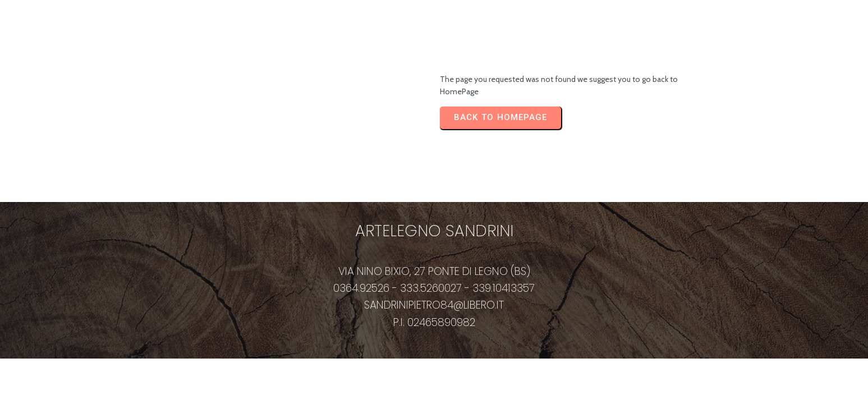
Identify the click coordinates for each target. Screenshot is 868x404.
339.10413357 (504, 288)
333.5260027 (431, 288)
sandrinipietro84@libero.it (434, 305)
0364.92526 (361, 288)
